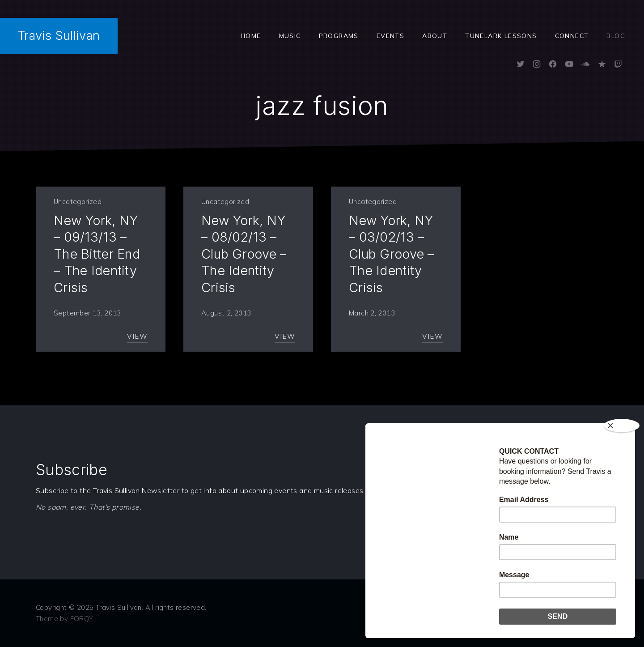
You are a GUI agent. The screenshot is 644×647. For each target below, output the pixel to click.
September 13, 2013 (87, 313)
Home (251, 36)
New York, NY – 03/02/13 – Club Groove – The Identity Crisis (392, 254)
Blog (616, 36)
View (137, 336)
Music (290, 36)
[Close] (622, 426)
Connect (572, 36)
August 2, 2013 (226, 313)
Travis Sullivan (59, 36)
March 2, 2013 (372, 313)
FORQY (82, 619)
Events (390, 36)
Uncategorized (78, 202)
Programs (339, 36)
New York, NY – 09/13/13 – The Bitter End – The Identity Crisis (97, 254)
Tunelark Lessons (501, 36)
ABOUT (435, 36)
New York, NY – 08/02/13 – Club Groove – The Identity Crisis (244, 254)
